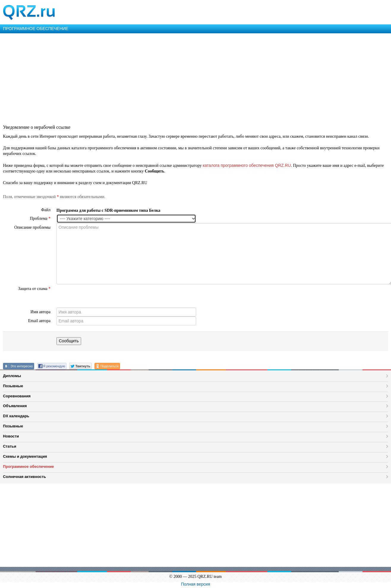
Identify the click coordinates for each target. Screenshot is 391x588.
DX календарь (16, 416)
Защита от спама (34, 289)
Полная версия (195, 584)
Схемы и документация (25, 456)
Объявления (15, 406)
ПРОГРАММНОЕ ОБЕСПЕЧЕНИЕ (36, 29)
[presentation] (102, 296)
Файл (46, 210)
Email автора (39, 321)
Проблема (40, 218)
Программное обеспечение (28, 467)
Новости (11, 436)
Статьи (10, 446)
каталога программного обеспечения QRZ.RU (247, 165)
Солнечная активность (25, 477)
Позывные (13, 386)
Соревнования (17, 396)
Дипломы (12, 376)
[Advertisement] (178, 78)
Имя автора (40, 312)
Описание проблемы (32, 227)
